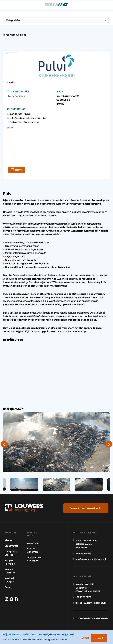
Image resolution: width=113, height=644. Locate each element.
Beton (8, 588)
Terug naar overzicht (14, 35)
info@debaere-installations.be (28, 118)
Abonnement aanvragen (34, 559)
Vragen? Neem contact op (84, 508)
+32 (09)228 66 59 (20, 114)
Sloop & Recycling (10, 562)
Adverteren (33, 543)
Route (18, 170)
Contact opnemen (33, 551)
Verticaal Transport (10, 580)
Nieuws (8, 541)
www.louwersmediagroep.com (92, 619)
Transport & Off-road (11, 554)
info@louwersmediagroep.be (91, 603)
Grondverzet (11, 546)
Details (85, 638)
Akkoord (99, 638)
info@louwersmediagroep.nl (91, 559)
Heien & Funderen (10, 571)
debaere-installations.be (24, 122)
